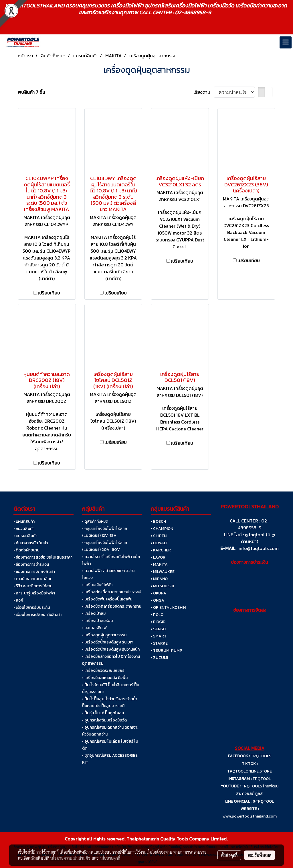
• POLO (157, 615)
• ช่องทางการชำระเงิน (31, 564)
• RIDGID (158, 622)
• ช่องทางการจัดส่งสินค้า (34, 572)
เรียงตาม (204, 92)
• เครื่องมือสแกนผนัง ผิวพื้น (105, 678)
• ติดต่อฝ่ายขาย (26, 550)
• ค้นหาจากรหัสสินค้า (31, 543)
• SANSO (158, 629)
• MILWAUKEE (163, 572)
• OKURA (159, 593)
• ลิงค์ (18, 600)
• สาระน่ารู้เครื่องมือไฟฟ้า (34, 593)
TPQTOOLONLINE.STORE (250, 771)
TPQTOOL (262, 779)
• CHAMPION (162, 529)
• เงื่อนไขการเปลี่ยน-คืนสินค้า (37, 615)
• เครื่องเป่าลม (94, 614)
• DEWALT (159, 543)
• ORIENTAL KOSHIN (168, 607)
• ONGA (158, 600)
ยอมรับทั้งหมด (260, 855)
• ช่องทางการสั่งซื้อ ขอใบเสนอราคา (43, 557)
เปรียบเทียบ (49, 293)
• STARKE (159, 643)
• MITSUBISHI (162, 586)
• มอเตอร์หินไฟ (94, 628)
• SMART (159, 636)
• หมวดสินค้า (24, 529)
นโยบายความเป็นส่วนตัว (70, 858)
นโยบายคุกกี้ (110, 858)
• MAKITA (159, 564)
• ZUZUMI (159, 658)
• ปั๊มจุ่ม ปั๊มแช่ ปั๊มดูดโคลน (103, 713)
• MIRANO (159, 579)
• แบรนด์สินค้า (25, 536)
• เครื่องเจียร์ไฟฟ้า (97, 585)
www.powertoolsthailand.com (250, 816)
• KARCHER (161, 550)
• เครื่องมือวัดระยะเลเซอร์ (103, 671)
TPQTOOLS (261, 756)
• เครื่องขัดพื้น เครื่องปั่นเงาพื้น (107, 599)
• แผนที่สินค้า (24, 521)
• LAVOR (158, 557)
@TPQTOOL (263, 801)
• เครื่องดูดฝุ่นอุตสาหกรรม (104, 635)
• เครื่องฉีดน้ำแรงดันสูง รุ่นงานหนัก (111, 649)
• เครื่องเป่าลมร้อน (97, 621)
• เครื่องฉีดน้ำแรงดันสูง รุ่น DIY (108, 642)
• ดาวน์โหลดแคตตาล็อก (33, 579)
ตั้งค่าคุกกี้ (229, 855)
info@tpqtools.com (259, 548)
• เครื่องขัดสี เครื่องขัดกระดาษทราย (112, 606)
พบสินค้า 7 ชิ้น (31, 92)
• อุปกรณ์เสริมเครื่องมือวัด (104, 720)
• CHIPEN (159, 536)
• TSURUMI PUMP (167, 650)
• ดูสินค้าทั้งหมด (95, 521)
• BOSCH (158, 521)
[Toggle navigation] (286, 42)
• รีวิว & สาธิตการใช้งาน (33, 586)
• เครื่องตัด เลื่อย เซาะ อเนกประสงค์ (111, 592)
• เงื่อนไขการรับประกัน (32, 607)
